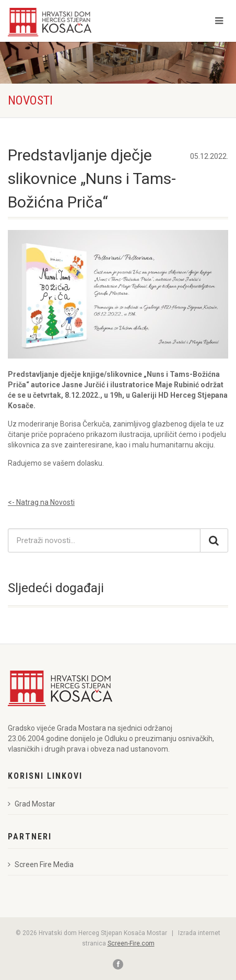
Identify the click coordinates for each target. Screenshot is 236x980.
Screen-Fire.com (131, 943)
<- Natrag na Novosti (41, 502)
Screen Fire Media (41, 864)
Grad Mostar (32, 804)
